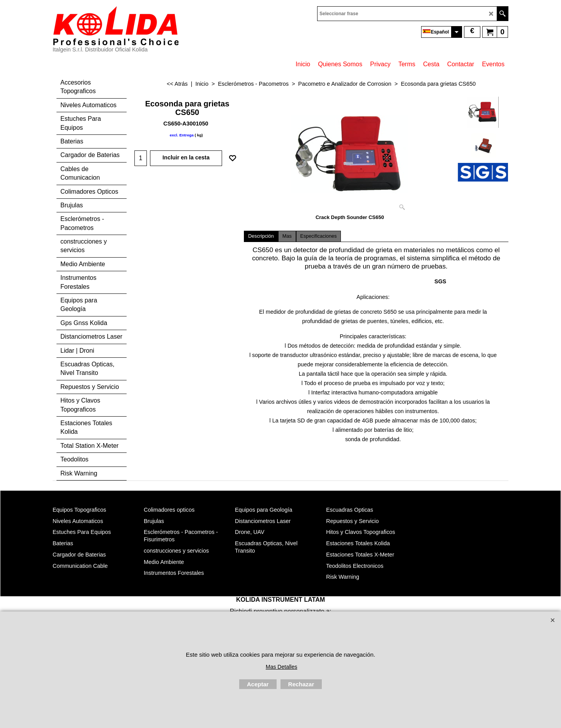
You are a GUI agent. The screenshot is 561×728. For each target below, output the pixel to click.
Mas (287, 236)
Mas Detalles (281, 667)
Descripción (261, 236)
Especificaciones (319, 236)
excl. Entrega (181, 135)
